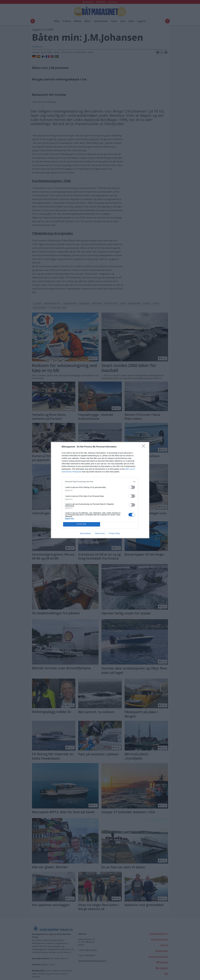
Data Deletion (86, 533)
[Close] (144, 447)
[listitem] (100, 482)
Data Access (100, 533)
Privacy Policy (114, 533)
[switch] (132, 487)
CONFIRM (82, 524)
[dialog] (100, 490)
